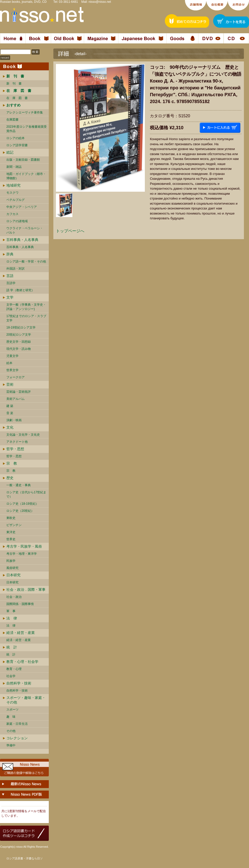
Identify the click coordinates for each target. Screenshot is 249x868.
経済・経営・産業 (21, 633)
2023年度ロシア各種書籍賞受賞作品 (27, 129)
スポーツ (12, 710)
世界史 (11, 539)
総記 (10, 152)
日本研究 (13, 575)
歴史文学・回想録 (19, 342)
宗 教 (12, 463)
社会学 (11, 676)
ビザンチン (14, 525)
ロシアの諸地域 (17, 221)
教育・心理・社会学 (22, 662)
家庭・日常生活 (17, 724)
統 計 (12, 647)
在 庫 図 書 (17, 98)
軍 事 (11, 611)
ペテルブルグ (15, 200)
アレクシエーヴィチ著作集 (25, 112)
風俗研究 (12, 568)
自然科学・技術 (19, 683)
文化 (10, 427)
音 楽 (10, 413)
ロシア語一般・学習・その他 (26, 261)
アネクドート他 (17, 442)
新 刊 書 (14, 84)
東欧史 (11, 518)
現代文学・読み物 (19, 349)
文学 (10, 297)
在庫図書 (12, 120)
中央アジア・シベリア (22, 207)
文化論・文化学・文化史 (23, 435)
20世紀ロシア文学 (19, 335)
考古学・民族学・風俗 (24, 546)
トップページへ (70, 231)
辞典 (10, 254)
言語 (10, 276)
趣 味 (11, 717)
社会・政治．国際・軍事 (26, 589)
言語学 (11, 283)
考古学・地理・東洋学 (22, 554)
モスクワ (12, 193)
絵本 (9, 363)
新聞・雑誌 (14, 167)
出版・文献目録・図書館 (23, 160)
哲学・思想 (15, 449)
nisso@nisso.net (100, 2)
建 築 (10, 406)
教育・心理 (14, 669)
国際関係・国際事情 (20, 604)
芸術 (10, 384)
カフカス (12, 214)
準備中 (11, 745)
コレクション (17, 738)
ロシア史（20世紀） (20, 511)
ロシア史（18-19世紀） (22, 504)
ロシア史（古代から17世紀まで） (26, 494)
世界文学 (12, 370)
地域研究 (13, 185)
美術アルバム (15, 399)
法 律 (12, 618)
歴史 (10, 478)
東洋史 (11, 532)
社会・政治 (14, 597)
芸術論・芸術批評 (19, 392)
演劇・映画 (14, 420)
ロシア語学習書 (17, 145)
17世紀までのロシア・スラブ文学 (26, 318)
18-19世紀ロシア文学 (21, 327)
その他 (11, 731)
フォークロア (15, 377)
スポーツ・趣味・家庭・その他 (26, 700)
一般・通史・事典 (19, 485)
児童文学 (12, 356)
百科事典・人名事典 (22, 240)
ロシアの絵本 (15, 138)
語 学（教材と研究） (20, 290)
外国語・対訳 (15, 269)
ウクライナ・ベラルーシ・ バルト (25, 230)
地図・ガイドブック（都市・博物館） (26, 176)
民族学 (11, 561)
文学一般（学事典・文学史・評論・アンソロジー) (26, 307)
